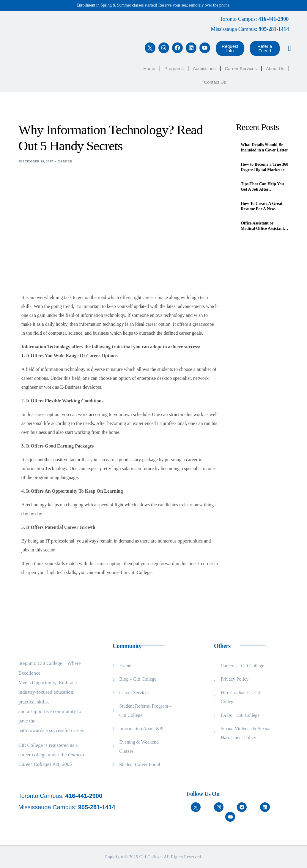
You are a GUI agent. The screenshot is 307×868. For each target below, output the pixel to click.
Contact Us (215, 82)
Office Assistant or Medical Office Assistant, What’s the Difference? (263, 226)
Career (65, 161)
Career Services (241, 68)
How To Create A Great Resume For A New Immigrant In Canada (262, 207)
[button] (230, 48)
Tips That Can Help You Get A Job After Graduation (262, 187)
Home (149, 68)
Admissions (204, 68)
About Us (275, 68)
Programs (174, 68)
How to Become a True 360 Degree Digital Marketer (265, 167)
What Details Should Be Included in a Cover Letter (264, 147)
